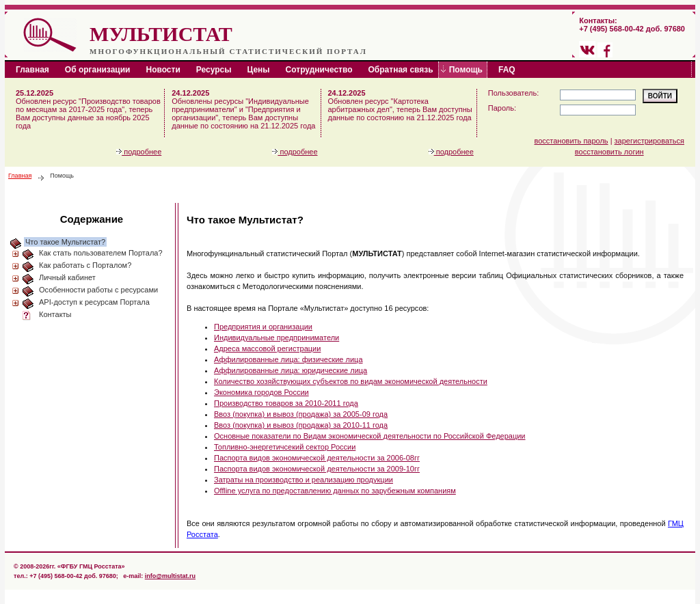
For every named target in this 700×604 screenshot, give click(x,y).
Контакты (55, 314)
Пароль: (502, 108)
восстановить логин (609, 152)
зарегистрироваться (649, 141)
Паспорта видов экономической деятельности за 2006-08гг (317, 458)
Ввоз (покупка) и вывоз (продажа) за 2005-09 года (301, 414)
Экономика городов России (261, 392)
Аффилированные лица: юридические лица (291, 370)
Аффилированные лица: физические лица (288, 359)
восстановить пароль (571, 141)
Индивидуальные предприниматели (277, 338)
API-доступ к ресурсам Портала (94, 302)
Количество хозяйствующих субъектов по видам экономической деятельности (351, 381)
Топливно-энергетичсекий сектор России (285, 447)
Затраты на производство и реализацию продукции (304, 480)
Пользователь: (513, 93)
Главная (20, 176)
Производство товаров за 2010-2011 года (286, 403)
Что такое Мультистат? (65, 242)
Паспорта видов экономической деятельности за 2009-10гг (317, 469)
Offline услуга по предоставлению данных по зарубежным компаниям (335, 491)
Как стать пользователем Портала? (101, 253)
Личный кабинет (67, 277)
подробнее (139, 152)
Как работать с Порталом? (85, 265)
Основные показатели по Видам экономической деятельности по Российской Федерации (370, 436)
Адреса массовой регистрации (267, 348)
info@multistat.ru (170, 576)
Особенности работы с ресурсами (98, 290)
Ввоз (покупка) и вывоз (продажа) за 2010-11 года (301, 425)
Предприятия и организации (263, 327)
